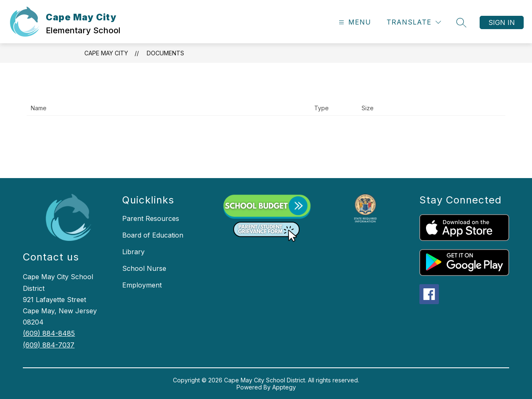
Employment (142, 285)
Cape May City (106, 53)
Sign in (502, 22)
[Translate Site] (414, 22)
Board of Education (153, 235)
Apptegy (284, 387)
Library (133, 252)
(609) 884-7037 (49, 345)
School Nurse (144, 268)
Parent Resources (151, 218)
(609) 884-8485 (49, 333)
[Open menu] (354, 22)
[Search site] (461, 22)
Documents (165, 53)
